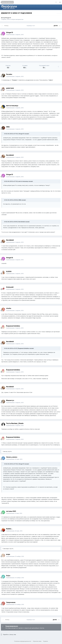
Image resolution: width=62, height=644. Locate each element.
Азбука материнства (17, 19)
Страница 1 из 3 (31, 26)
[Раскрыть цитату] (4, 134)
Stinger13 (8, 18)
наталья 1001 (11, 511)
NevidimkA (10, 155)
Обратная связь (37, 641)
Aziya (8, 576)
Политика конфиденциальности (23, 641)
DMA (8, 127)
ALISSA (9, 271)
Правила (45, 641)
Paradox (9, 74)
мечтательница (12, 106)
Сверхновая (11, 602)
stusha (9, 308)
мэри (8, 554)
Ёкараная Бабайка (13, 326)
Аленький (10, 287)
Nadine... (9, 529)
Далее (56, 26)
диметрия (10, 88)
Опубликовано (15, 35)
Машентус (10, 400)
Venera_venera (12, 457)
